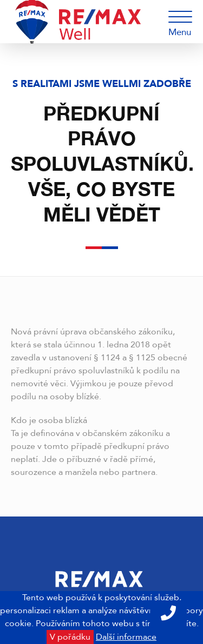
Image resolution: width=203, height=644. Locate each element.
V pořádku (70, 637)
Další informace (126, 637)
